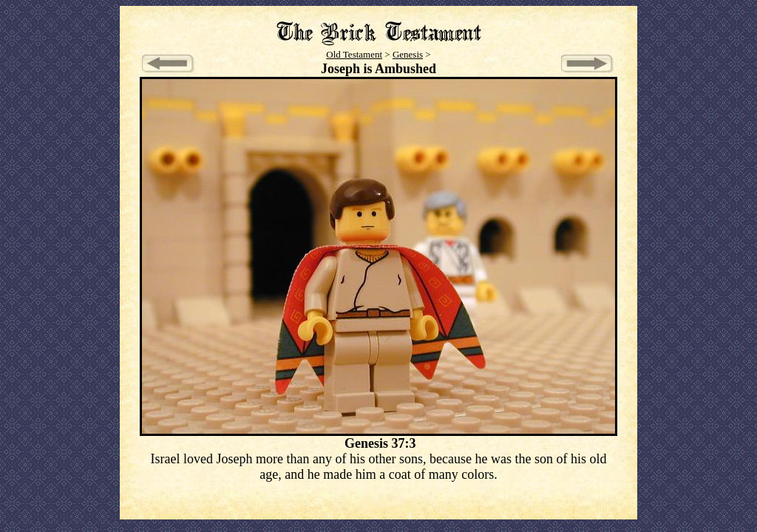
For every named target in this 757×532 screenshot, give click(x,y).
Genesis (408, 54)
